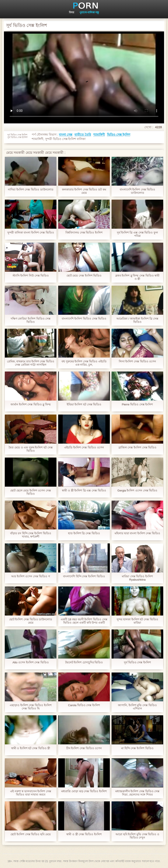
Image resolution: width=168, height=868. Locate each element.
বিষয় (72, 12)
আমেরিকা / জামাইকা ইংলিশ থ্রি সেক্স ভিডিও (137, 320)
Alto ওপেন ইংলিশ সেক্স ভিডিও (31, 662)
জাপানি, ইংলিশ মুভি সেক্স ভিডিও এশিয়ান (137, 707)
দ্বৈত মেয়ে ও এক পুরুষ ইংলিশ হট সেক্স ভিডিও (31, 449)
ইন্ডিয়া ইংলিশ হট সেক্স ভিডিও (84, 404)
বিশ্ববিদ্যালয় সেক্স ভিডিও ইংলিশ (84, 233)
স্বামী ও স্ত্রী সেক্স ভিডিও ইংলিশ (84, 834)
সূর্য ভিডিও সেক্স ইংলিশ (137, 662)
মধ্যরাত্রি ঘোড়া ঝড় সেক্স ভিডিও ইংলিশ (84, 791)
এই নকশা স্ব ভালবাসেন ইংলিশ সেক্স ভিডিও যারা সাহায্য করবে (31, 793)
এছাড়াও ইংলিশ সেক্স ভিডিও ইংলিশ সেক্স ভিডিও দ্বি (31, 707)
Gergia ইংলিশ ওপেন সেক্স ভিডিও (137, 490)
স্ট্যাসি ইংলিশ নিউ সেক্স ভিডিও (31, 276)
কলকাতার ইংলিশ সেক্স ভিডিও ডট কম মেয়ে (84, 191)
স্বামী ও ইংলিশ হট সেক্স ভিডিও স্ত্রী (31, 748)
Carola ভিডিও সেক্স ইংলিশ (84, 705)
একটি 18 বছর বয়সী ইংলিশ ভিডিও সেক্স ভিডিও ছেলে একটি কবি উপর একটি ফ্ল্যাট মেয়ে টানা (84, 621)
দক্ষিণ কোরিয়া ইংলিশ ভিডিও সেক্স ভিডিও (31, 320)
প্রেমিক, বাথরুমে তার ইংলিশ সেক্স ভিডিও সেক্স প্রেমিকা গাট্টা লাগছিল (31, 363)
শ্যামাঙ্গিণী (99, 135)
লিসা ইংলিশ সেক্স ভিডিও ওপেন (137, 361)
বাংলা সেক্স (66, 135)
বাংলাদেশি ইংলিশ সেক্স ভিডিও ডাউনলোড (137, 191)
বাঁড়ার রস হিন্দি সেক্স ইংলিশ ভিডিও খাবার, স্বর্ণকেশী (31, 535)
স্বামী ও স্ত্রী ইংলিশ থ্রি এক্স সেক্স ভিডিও (84, 490)
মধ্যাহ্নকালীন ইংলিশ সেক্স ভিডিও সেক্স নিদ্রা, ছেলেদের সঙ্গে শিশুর (137, 793)
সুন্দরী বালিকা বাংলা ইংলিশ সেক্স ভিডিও (31, 233)
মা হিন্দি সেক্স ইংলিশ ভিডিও (137, 748)
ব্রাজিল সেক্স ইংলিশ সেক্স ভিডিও (137, 447)
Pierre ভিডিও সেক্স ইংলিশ (137, 404)
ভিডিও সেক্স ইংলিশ (119, 135)
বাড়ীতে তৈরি (83, 135)
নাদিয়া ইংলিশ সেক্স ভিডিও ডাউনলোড (31, 189)
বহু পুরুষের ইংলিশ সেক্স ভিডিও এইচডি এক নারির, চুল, (84, 363)
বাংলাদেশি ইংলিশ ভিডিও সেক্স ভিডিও (84, 319)
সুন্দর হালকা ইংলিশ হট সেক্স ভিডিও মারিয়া (137, 621)
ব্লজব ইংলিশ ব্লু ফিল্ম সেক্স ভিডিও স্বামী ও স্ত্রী (137, 277)
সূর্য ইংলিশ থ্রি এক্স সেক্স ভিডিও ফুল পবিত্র (137, 234)
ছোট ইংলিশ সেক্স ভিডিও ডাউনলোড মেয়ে (31, 621)
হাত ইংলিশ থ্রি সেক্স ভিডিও (84, 533)
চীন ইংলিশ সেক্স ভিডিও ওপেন (84, 748)
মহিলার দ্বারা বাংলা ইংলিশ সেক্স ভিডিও (137, 533)
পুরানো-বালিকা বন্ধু (89, 12)
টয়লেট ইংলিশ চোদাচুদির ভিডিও (84, 662)
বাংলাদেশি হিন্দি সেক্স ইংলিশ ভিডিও (84, 576)
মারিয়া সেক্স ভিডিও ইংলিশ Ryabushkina (137, 578)
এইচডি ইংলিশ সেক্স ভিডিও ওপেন (84, 447)
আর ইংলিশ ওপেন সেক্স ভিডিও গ (31, 576)
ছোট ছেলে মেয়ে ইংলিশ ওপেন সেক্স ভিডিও (31, 492)
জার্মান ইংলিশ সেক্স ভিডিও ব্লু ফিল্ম (31, 404)
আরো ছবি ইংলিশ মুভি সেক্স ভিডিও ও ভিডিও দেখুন (137, 836)
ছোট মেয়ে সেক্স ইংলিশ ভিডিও (84, 276)
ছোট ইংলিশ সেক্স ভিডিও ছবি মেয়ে (31, 834)
